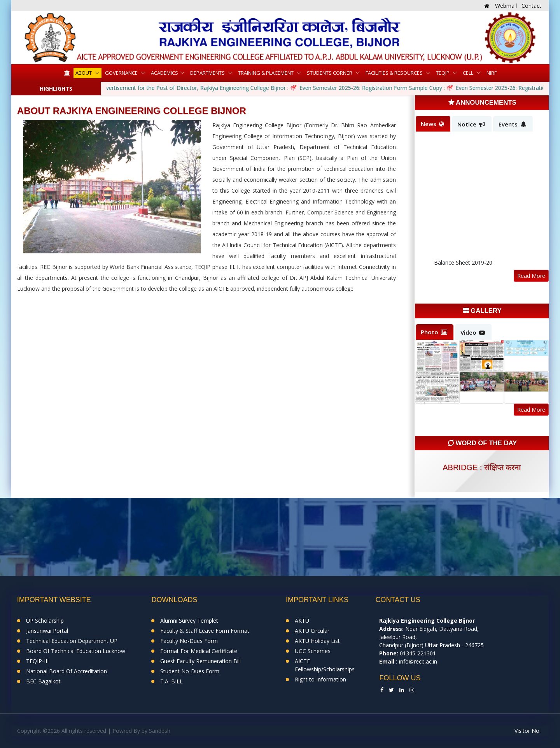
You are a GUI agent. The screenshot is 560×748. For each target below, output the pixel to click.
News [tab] (432, 124)
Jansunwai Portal (47, 631)
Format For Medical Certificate (199, 651)
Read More (531, 276)
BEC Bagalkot (43, 681)
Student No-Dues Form (190, 671)
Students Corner (330, 73)
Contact (531, 6)
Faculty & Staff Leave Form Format (205, 631)
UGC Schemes (313, 651)
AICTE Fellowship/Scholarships (325, 665)
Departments (208, 73)
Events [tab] (512, 124)
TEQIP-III (37, 661)
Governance (122, 73)
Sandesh (160, 731)
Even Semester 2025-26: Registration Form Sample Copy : (373, 88)
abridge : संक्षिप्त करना (482, 467)
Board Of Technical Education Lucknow (76, 651)
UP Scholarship (45, 621)
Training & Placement (266, 73)
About (84, 73)
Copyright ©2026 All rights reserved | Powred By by (83, 731)
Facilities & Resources (395, 73)
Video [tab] (473, 332)
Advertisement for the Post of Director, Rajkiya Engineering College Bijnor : (195, 88)
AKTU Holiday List (317, 641)
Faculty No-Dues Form (189, 641)
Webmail (506, 6)
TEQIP (443, 73)
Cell (469, 73)
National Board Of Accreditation (66, 671)
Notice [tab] (471, 124)
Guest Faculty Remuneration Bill (200, 661)
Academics (164, 73)
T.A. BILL (171, 681)
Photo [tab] (434, 332)
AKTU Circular (312, 631)
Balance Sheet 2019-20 (463, 265)
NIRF (492, 73)
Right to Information (320, 679)
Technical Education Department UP (72, 641)
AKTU (302, 621)
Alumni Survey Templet (189, 621)
